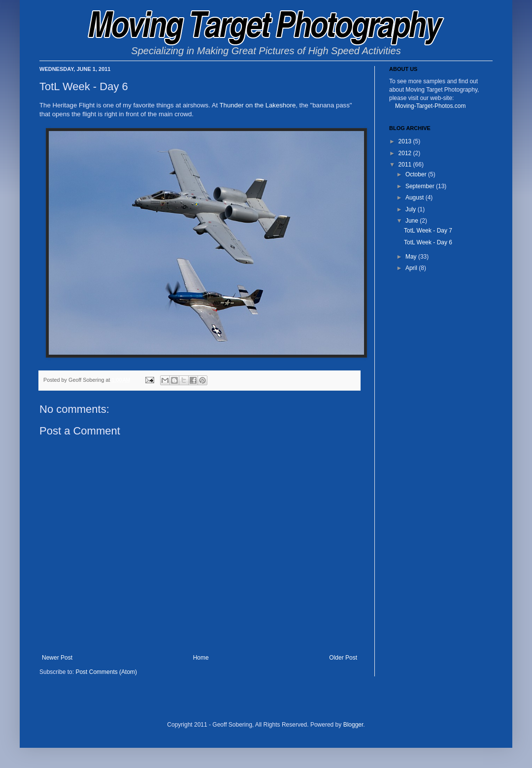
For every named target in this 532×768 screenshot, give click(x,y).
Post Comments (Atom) (106, 672)
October (417, 174)
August (416, 198)
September (421, 186)
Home (201, 658)
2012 (406, 153)
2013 (406, 141)
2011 (406, 165)
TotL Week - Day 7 (428, 231)
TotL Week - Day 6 (428, 242)
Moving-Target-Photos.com (430, 106)
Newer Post (57, 658)
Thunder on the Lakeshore (258, 105)
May (412, 257)
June (413, 221)
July (412, 209)
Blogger (353, 725)
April (412, 268)
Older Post (343, 658)
